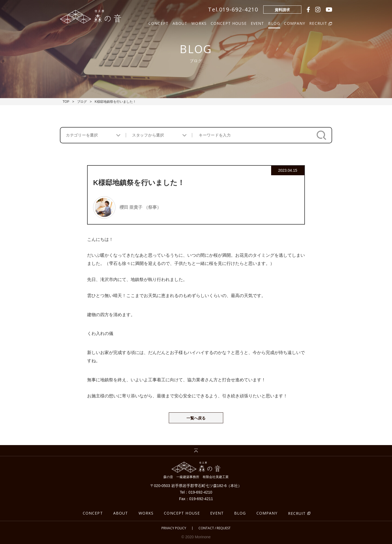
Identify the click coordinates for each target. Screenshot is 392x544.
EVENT (258, 23)
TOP (66, 102)
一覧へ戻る (196, 418)
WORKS (199, 23)
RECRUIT (297, 513)
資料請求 (282, 10)
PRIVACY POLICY (174, 528)
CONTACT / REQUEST (215, 528)
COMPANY (295, 23)
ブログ (82, 102)
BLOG (274, 23)
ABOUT (180, 23)
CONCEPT (158, 23)
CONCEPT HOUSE (229, 23)
